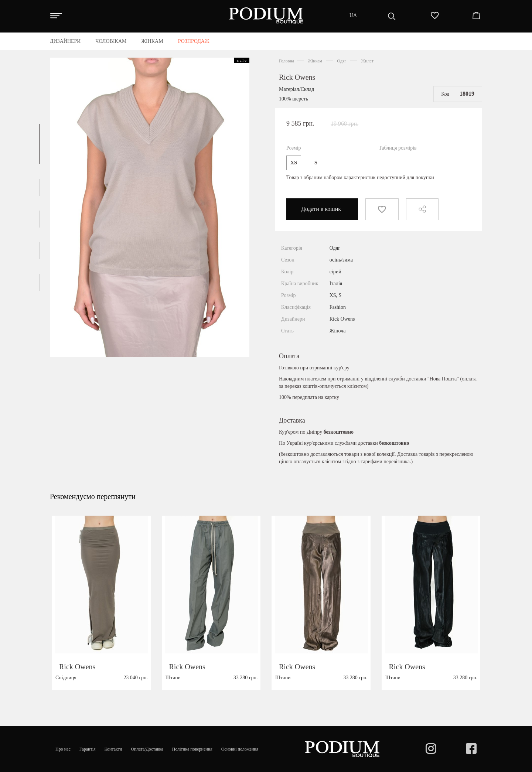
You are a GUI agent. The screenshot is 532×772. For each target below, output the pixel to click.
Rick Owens (297, 77)
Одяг (342, 61)
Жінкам (315, 61)
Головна (287, 61)
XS (294, 163)
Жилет (367, 61)
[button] (39, 144)
